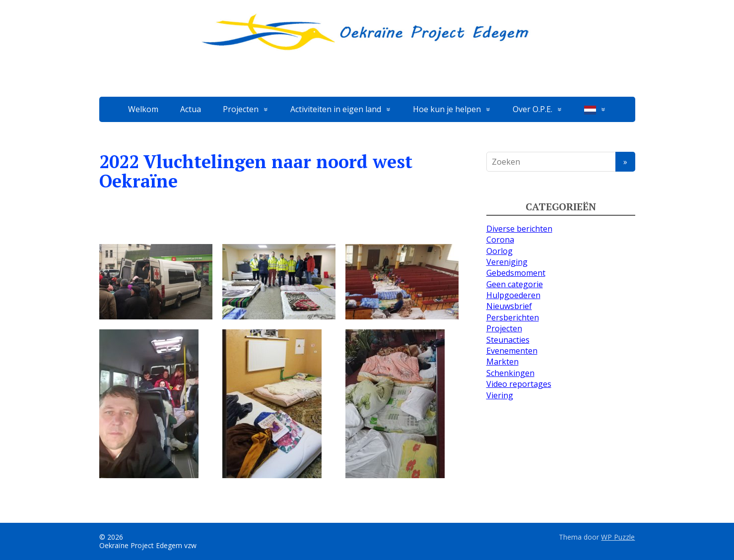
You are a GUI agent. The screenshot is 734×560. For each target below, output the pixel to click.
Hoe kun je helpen (447, 109)
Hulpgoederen (513, 295)
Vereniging (507, 262)
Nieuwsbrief (509, 306)
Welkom (143, 109)
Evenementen (512, 351)
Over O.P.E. (533, 109)
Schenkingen (510, 373)
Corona (500, 240)
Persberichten (513, 317)
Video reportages (519, 384)
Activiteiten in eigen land (336, 109)
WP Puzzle (618, 537)
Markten (502, 362)
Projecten (241, 109)
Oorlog (500, 251)
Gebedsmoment (516, 273)
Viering (500, 395)
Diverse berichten (519, 229)
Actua (191, 109)
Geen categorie (515, 284)
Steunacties (508, 340)
